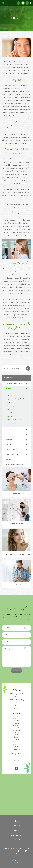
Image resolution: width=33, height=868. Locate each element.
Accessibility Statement (10, 851)
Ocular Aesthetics (13, 423)
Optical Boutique (16, 524)
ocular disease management (15, 465)
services (8, 445)
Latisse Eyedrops (13, 406)
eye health (9, 440)
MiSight (10, 416)
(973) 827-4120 (16, 709)
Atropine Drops (12, 395)
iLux (9, 392)
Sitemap (22, 851)
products (8, 388)
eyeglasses (9, 460)
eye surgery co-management (14, 383)
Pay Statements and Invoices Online (17, 554)
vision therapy (10, 430)
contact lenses (11, 450)
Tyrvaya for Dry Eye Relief (16, 399)
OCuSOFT (10, 413)
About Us (17, 826)
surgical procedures (12, 455)
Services (16, 493)
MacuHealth (11, 409)
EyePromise (11, 402)
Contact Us (16, 585)
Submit (15, 671)
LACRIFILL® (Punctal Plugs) (15, 420)
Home (17, 821)
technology (9, 435)
